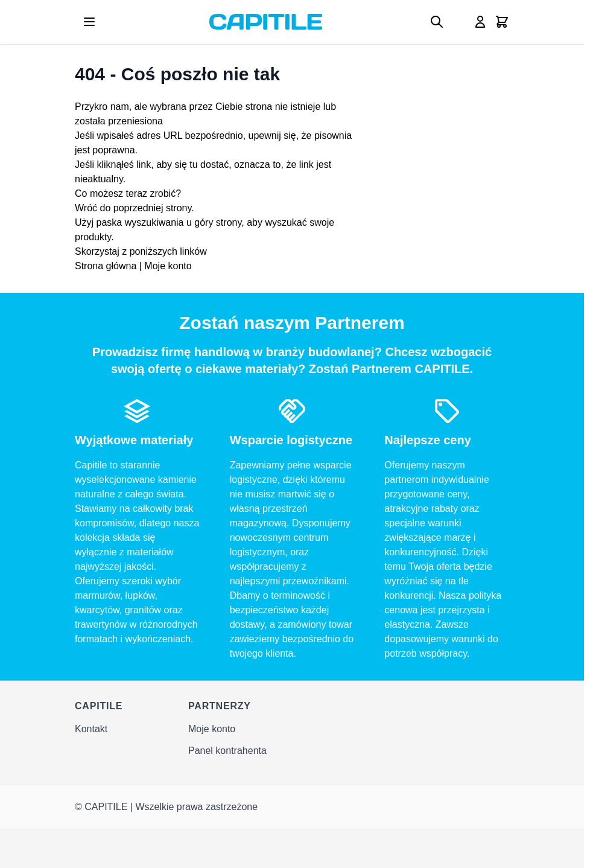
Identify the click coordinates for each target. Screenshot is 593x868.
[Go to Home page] (266, 22)
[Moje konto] (480, 22)
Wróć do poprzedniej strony (133, 208)
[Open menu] (89, 22)
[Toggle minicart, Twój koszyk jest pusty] (502, 22)
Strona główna (106, 266)
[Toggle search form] (437, 22)
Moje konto (168, 266)
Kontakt (91, 729)
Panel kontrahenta (227, 751)
